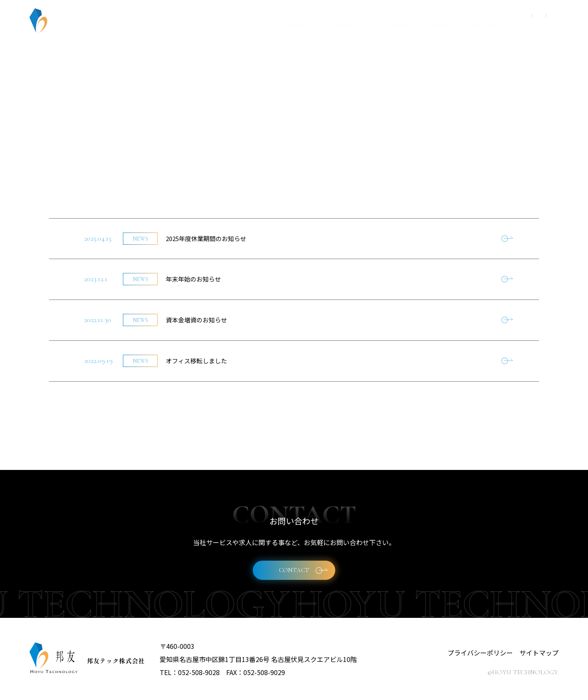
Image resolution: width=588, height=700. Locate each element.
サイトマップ (539, 653)
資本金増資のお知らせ (196, 320)
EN (553, 16)
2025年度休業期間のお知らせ (206, 238)
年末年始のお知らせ (193, 279)
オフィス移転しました (196, 361)
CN (540, 16)
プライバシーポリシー (480, 653)
